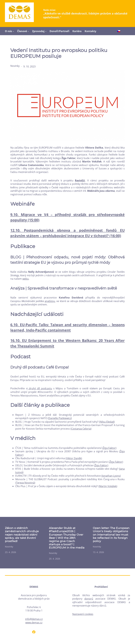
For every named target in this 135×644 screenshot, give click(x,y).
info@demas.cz (34, 619)
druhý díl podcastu (40, 388)
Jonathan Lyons (111, 476)
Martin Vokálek (108, 486)
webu (26, 279)
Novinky (15, 66)
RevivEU (80, 180)
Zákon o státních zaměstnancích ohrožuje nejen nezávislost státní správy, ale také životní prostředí (22, 534)
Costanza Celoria (81, 429)
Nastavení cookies (83, 614)
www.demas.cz (34, 623)
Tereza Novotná (25, 483)
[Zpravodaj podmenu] (46, 31)
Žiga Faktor (109, 448)
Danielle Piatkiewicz (60, 418)
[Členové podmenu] (28, 31)
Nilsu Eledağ (107, 422)
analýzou (50, 301)
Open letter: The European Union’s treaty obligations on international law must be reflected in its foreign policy (111, 534)
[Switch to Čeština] (119, 31)
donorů (89, 599)
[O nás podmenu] (13, 31)
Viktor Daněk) (74, 458)
